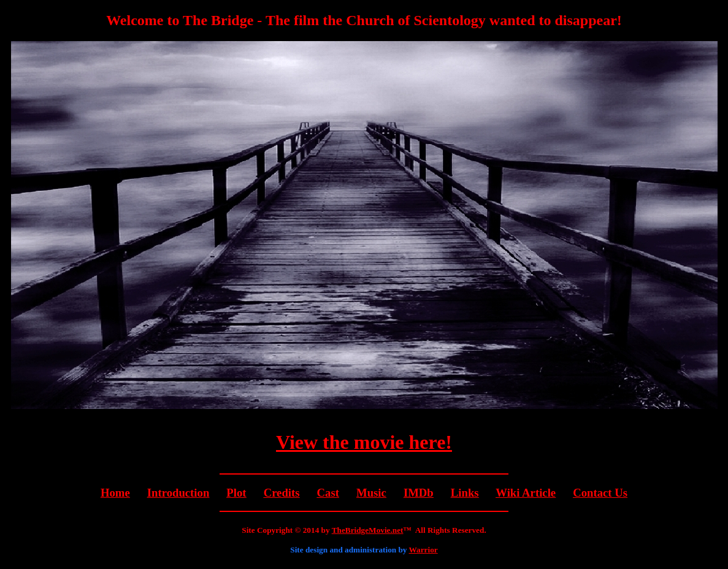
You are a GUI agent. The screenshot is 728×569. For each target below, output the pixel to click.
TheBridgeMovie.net (368, 530)
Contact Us (600, 493)
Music (371, 493)
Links (465, 493)
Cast (328, 493)
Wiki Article (526, 493)
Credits (282, 493)
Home (115, 493)
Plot (236, 493)
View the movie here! (364, 442)
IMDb (419, 493)
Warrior (423, 550)
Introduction (178, 493)
